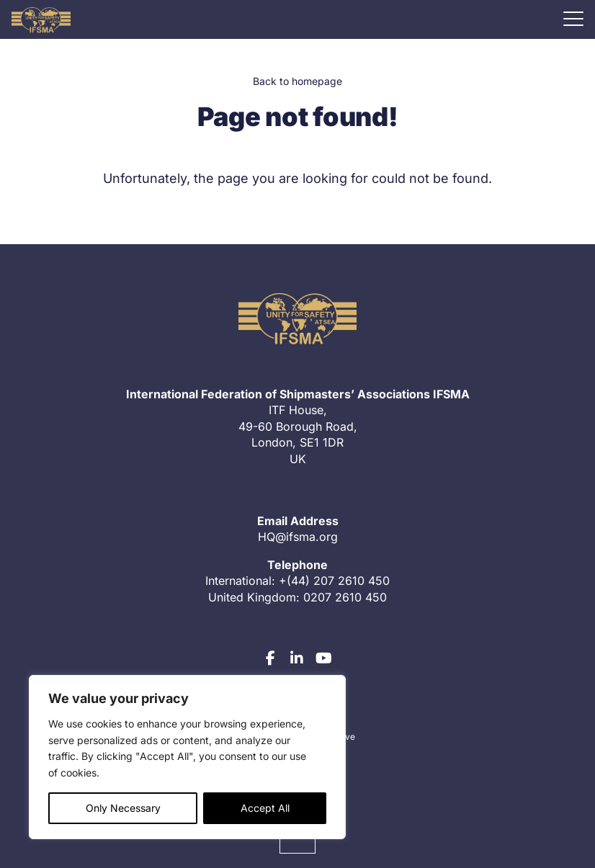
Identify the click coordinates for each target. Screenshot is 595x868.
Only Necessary (123, 808)
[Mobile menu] (573, 19)
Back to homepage (297, 81)
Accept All (265, 808)
